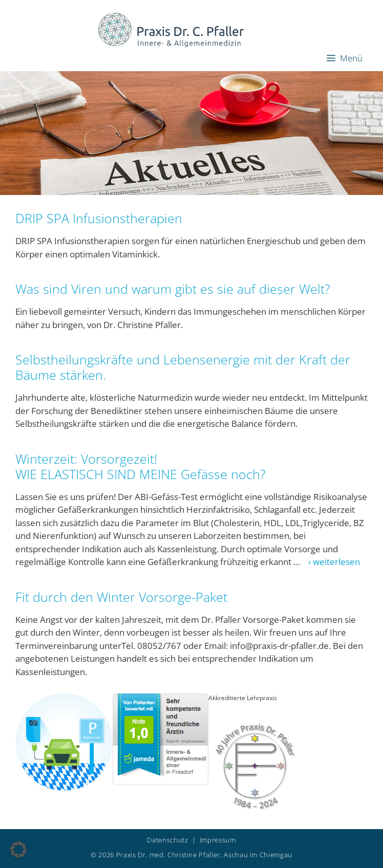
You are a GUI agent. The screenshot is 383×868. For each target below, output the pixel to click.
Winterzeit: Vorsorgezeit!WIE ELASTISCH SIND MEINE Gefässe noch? (141, 466)
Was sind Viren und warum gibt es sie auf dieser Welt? (173, 289)
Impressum (218, 840)
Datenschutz (167, 840)
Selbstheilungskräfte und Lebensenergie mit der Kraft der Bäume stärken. (183, 367)
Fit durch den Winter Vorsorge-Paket (121, 597)
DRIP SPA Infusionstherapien (99, 218)
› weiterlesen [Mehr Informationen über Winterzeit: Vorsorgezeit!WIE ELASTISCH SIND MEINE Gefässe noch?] (331, 562)
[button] (18, 850)
